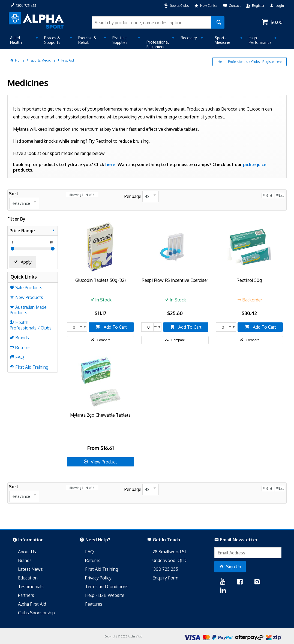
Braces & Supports (52, 40)
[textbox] (151, 22)
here (110, 164)
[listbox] (24, 203)
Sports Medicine (222, 40)
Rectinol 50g (249, 280)
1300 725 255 (165, 569)
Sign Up (234, 567)
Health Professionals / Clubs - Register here (250, 62)
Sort (14, 194)
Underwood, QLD (169, 560)
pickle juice (255, 164)
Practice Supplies (120, 40)
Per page (133, 196)
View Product (104, 462)
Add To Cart (115, 327)
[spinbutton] (73, 327)
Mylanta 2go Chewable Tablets (100, 415)
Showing (82, 195)
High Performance (260, 40)
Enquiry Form (165, 578)
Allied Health (16, 40)
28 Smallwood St (169, 552)
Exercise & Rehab (87, 40)
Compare (103, 340)
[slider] (12, 249)
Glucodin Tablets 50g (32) (100, 280)
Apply (26, 262)
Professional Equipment (158, 44)
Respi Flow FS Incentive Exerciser (175, 280)
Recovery (189, 38)
